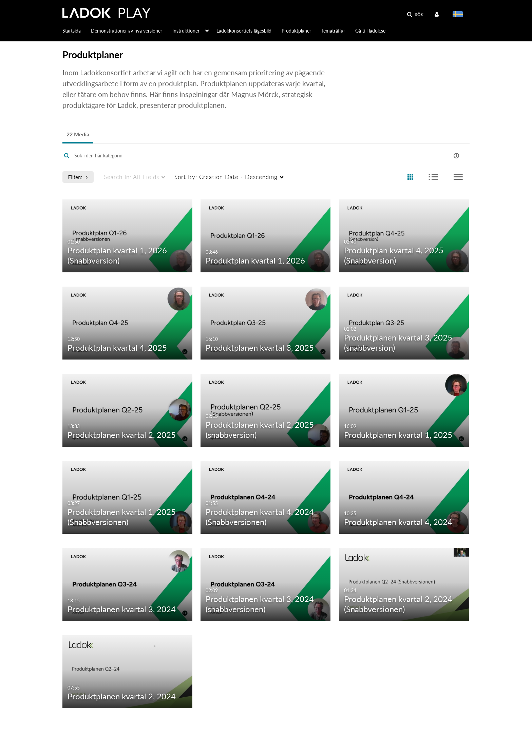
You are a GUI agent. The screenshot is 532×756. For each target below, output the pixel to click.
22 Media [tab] (78, 134)
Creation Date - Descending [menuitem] (226, 177)
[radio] (410, 177)
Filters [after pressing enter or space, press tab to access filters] (78, 177)
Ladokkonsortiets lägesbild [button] (244, 31)
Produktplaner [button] (296, 31)
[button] (415, 15)
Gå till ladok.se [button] (370, 31)
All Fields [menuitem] (131, 177)
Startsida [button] (72, 31)
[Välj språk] (459, 15)
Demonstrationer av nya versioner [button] (127, 31)
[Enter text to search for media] (243, 156)
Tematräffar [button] (333, 31)
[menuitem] (77, 30)
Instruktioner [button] (186, 31)
